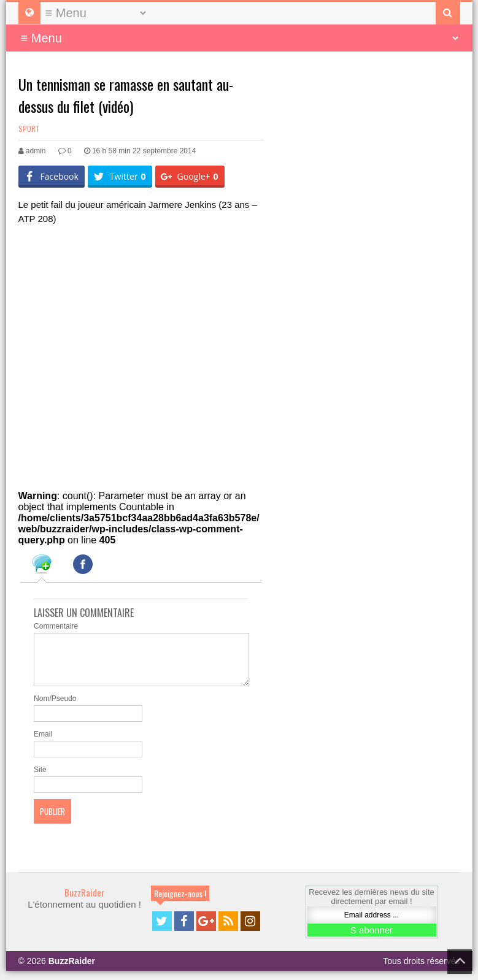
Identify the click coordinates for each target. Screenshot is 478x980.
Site (40, 779)
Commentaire (56, 626)
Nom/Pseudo (55, 708)
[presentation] (42, 566)
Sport (29, 128)
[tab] (42, 566)
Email (43, 743)
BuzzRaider (84, 902)
